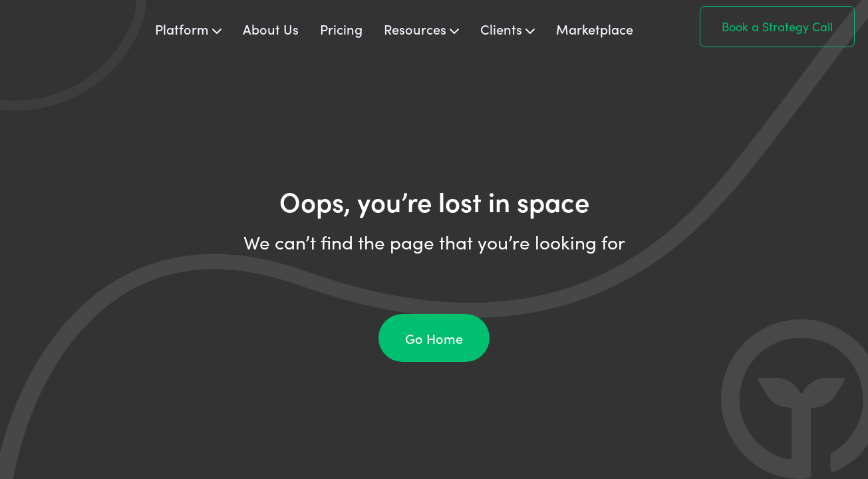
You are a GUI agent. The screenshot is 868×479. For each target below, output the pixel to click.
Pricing (341, 29)
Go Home (434, 338)
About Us (271, 29)
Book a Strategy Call (777, 27)
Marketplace (595, 29)
